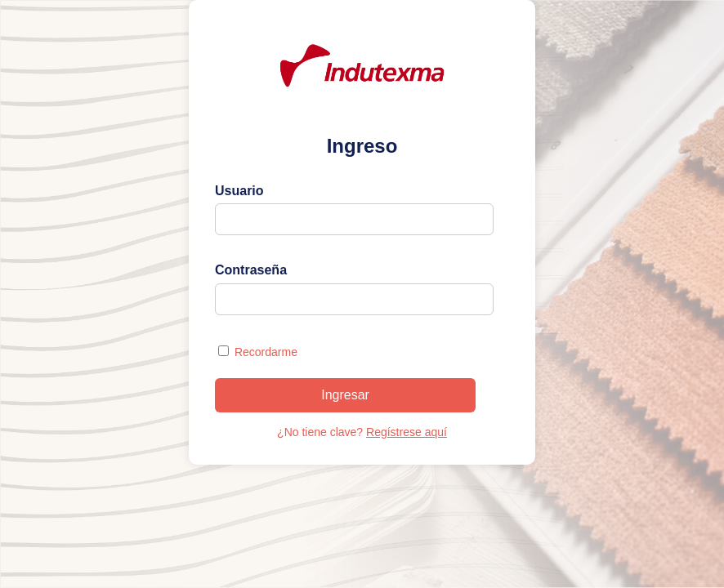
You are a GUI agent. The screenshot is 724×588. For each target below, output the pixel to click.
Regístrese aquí (407, 432)
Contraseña (251, 270)
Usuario (239, 191)
